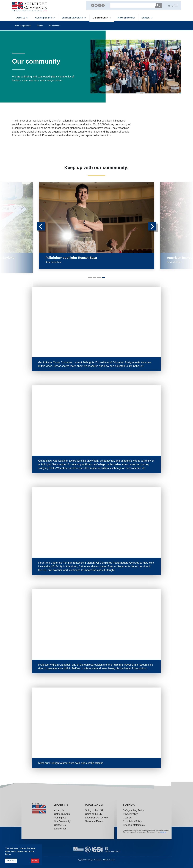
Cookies (127, 818)
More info (11, 860)
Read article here (53, 262)
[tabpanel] (96, 226)
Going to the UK (93, 814)
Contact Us (60, 825)
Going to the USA (94, 810)
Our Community (62, 821)
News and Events (94, 821)
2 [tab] (94, 279)
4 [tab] (103, 279)
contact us (163, 832)
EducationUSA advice (96, 818)
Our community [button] (102, 18)
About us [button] (22, 18)
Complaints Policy (132, 821)
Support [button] (147, 18)
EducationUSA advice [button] (74, 18)
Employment (61, 829)
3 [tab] (98, 279)
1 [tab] (90, 279)
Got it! (35, 861)
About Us (59, 810)
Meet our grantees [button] (23, 26)
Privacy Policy (130, 814)
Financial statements (134, 825)
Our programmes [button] (45, 18)
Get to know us (62, 814)
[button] (170, 5)
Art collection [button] (54, 26)
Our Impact (60, 818)
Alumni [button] (40, 26)
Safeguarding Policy (133, 810)
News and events (126, 18)
